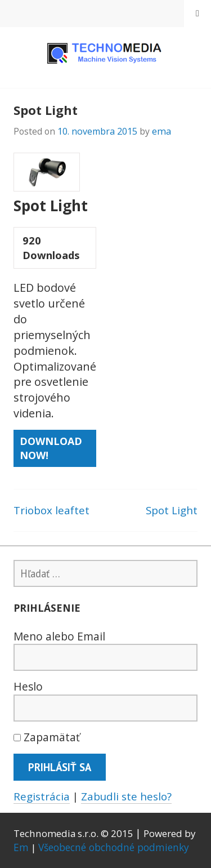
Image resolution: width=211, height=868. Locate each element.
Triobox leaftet (51, 510)
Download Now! (51, 448)
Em (21, 847)
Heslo (28, 687)
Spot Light (172, 510)
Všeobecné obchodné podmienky (114, 847)
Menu (197, 14)
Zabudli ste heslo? (126, 796)
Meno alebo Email (59, 636)
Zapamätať (47, 737)
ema (161, 131)
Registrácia (42, 796)
